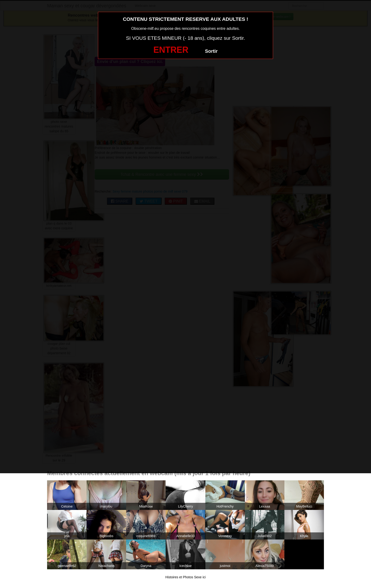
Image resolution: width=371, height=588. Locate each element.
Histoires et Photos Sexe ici (185, 577)
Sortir (211, 51)
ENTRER (171, 50)
